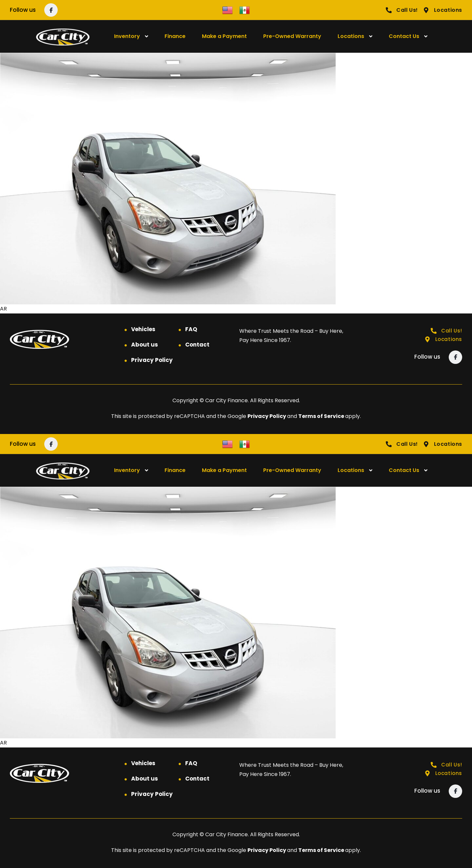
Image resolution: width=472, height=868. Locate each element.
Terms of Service (322, 416)
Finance (175, 36)
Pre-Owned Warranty (292, 36)
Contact (197, 345)
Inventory (127, 36)
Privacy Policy (152, 360)
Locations (351, 36)
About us (145, 345)
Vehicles (143, 329)
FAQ (191, 329)
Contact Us (404, 36)
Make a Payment (224, 36)
